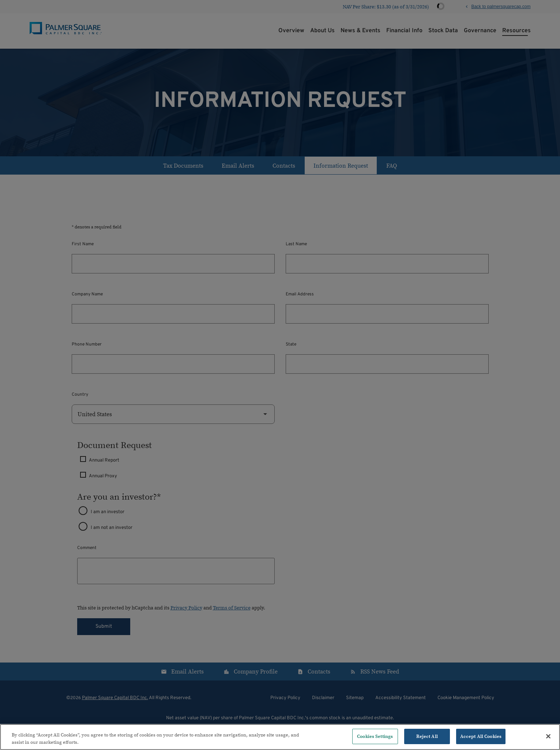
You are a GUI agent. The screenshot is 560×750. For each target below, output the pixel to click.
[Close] (548, 736)
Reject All (427, 736)
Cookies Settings (375, 736)
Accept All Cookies (481, 736)
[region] (280, 737)
